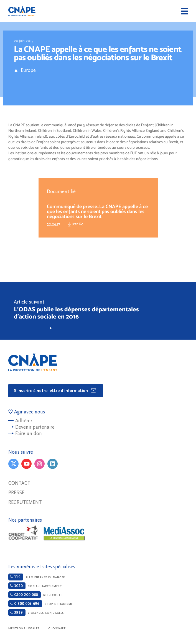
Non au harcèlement (35, 586)
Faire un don (29, 434)
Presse (16, 493)
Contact (19, 483)
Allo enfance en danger (37, 577)
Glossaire (57, 628)
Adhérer (24, 421)
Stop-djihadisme (40, 604)
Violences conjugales (36, 613)
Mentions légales (24, 628)
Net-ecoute (35, 595)
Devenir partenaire (35, 427)
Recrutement (25, 502)
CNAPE (22, 11)
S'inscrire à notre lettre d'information (55, 390)
